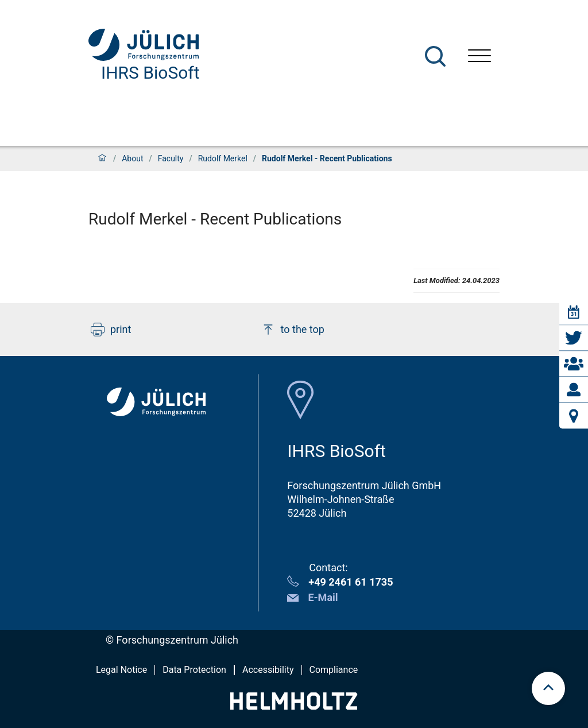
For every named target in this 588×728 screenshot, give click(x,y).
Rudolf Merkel (223, 158)
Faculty (171, 158)
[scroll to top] (548, 688)
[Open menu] (479, 57)
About (132, 158)
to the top (293, 330)
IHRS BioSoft (150, 73)
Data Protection (194, 670)
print (111, 330)
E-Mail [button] (323, 597)
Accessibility (268, 670)
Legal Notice (121, 670)
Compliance (334, 670)
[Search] (435, 56)
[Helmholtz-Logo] (294, 706)
